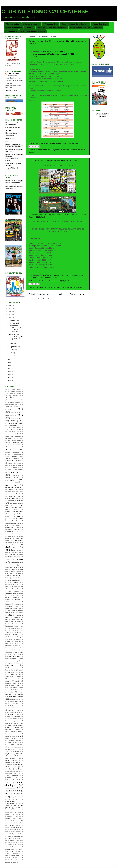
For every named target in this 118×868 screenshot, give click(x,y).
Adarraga (8, 438)
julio (11, 353)
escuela (18, 595)
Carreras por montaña (13, 147)
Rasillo (7, 738)
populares (8, 730)
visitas (19, 845)
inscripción (18, 643)
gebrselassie (17, 617)
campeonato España (14, 494)
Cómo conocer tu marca (80, 28)
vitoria (7, 847)
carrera (20, 500)
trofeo (19, 810)
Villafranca (11, 845)
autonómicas (17, 454)
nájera (7, 712)
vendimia (18, 825)
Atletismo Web (10, 136)
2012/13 (13, 413)
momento (10, 701)
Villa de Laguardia (18, 843)
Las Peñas (11, 672)
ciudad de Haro (18, 541)
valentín (15, 823)
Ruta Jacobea (10, 758)
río (11, 751)
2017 (10, 360)
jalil (16, 652)
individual (8, 641)
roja (17, 754)
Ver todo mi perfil (11, 90)
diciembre (13, 320)
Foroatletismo (10, 139)
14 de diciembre (17, 396)
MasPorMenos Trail (18, 690)
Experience (18, 602)
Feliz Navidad (19, 608)
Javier (22, 652)
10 (6, 389)
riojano (8, 753)
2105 (12, 430)
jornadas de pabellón (62, 150)
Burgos (15, 467)
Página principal (13, 24)
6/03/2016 (8, 432)
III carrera (15, 632)
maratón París (17, 683)
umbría (18, 814)
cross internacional (16, 571)
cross (20, 559)
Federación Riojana (12, 606)
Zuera (14, 862)
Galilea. (8, 617)
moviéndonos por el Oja (14, 708)
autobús (8, 454)
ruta (20, 756)
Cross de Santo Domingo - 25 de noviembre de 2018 (53, 161)
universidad (9, 817)
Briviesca (8, 467)
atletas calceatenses (13, 447)
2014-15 (13, 419)
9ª (13, 436)
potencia (18, 730)
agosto (12, 350)
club (8, 550)
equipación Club (11, 593)
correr (20, 552)
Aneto (9, 441)
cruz (19, 574)
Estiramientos (11, 31)
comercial (13, 552)
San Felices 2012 (18, 762)
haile (13, 619)
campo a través (10, 498)
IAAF (7, 141)
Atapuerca (18, 445)
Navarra (21, 712)
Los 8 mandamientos (58, 28)
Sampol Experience (12, 760)
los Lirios (17, 679)
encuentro (15, 587)
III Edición (18, 639)
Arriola (21, 443)
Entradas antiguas (78, 294)
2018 (10, 317)
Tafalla (7, 806)
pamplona (17, 721)
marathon (8, 681)
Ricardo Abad (9, 749)
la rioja (20, 665)
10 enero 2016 (14, 389)
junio (12, 356)
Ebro (22, 580)
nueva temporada (18, 717)
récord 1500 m (19, 740)
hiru (12, 622)
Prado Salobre (10, 732)
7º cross (16, 432)
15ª (6, 398)
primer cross (18, 734)
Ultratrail (8, 814)
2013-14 (12, 416)
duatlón (15, 580)
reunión (10, 747)
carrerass (8, 530)
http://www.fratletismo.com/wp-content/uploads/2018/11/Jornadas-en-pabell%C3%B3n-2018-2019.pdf (56, 54)
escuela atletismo (12, 598)
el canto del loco (13, 582)
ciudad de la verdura (14, 543)
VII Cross (16, 838)
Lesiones (98, 28)
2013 (10, 372)
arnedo (15, 443)
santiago (8, 783)
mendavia (12, 699)
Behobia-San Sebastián (14, 461)
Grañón (7, 619)
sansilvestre (9, 778)
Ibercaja (14, 630)
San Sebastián (13, 767)
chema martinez (19, 534)
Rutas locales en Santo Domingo (75, 24)
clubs (7, 552)
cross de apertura (54, 287)
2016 (10, 363)
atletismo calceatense (12, 452)
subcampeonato (10, 801)
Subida (19, 803)
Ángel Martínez (17, 441)
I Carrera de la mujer (14, 628)
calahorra (17, 469)
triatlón (18, 808)
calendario (16, 475)
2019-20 (19, 427)
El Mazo (16, 584)
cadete (9, 470)
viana (16, 834)
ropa (22, 754)
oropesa (15, 719)
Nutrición (41, 28)
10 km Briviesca (16, 391)
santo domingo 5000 (13, 788)
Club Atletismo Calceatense (13, 75)
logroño (11, 674)
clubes (19, 550)
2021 (10, 308)
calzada (10, 480)
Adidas (16, 438)
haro (18, 619)
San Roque (20, 765)
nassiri (14, 712)
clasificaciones (11, 547)
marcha (8, 685)
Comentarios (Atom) (45, 299)
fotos (10, 615)
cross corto (17, 567)
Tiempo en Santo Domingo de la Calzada (103, 115)
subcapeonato (10, 803)
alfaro (22, 438)
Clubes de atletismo (14, 28)
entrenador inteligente (12, 591)
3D (16, 430)
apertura (8, 443)
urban (15, 819)
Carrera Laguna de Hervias (14, 512)
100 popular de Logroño (13, 394)
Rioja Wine (18, 751)
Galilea (19, 615)
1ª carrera (8, 407)
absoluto (19, 436)
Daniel (21, 578)
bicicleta (13, 465)
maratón (8, 683)
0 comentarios (73, 143)
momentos (18, 701)
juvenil (7, 665)
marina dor (9, 688)
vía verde (8, 834)
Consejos (30, 28)
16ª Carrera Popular (17, 398)
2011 (10, 378)
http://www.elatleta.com (13, 144)
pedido (9, 725)
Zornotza (8, 862)
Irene (17, 646)
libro (17, 672)
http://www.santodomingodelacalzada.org (14, 124)
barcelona (15, 457)
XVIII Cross (9, 858)
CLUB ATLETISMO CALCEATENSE (45, 11)
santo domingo (14, 784)
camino (18, 483)
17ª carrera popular (13, 402)
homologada (9, 626)
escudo (10, 595)
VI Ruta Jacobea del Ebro (13, 832)
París (14, 723)
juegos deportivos (11, 659)
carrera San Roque (13, 525)
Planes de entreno (100, 24)
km (13, 665)
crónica (14, 555)
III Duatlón (10, 639)
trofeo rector (9, 812)
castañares (17, 530)
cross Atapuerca (10, 565)
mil (18, 699)
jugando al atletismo (14, 663)
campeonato (11, 485)
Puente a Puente (10, 736)
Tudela (19, 812)
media (11, 692)
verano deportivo (18, 827)
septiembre (14, 347)
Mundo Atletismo (11, 133)
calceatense (12, 472)
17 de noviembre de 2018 (45, 150)
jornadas (18, 654)
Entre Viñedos (16, 589)
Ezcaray (8, 604)
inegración (18, 641)
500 (20, 430)
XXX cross (18, 858)
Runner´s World (12, 756)
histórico (8, 624)
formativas (20, 613)
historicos (18, 624)
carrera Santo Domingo (13, 528)
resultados (20, 745)
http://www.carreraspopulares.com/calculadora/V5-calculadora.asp (14, 182)
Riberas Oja (18, 747)
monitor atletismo (12, 704)
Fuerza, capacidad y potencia (33, 31)
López (7, 679)
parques (21, 723)
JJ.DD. (10, 654)
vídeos (9, 836)
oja (9, 719)
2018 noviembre (42, 287)
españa (8, 602)
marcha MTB (17, 685)
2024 (10, 305)
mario (16, 688)
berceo (19, 463)
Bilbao (20, 465)
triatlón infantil (10, 810)
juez (22, 661)
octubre (13, 344)
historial (19, 622)
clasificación (10, 545)
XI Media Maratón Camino (13, 849)
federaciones (9, 608)
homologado (20, 626)
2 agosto (16, 407)
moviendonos (9, 706)
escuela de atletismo (13, 600)
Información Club (51, 24)
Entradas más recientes (40, 294)
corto (7, 555)
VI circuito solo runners (14, 830)
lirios (22, 672)
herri (7, 622)
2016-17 (10, 423)
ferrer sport (11, 611)
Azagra (7, 457)
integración (8, 646)
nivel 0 (19, 714)
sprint (18, 799)
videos (21, 834)
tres (15, 806)
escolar (21, 593)
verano (7, 827)
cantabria (21, 498)
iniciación (8, 643)
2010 (10, 381)
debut (9, 580)
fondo (14, 613)
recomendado (9, 740)
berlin (7, 465)
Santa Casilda (17, 780)
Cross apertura (16, 563)
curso (7, 576)
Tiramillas (9, 130)
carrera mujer (12, 514)
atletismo (10, 450)
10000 (8, 396)
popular (17, 727)
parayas (8, 723)
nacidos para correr (15, 710)
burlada (21, 467)
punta (19, 736)
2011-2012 (11, 410)
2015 (10, 366)
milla (22, 699)
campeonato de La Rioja (14, 487)
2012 (10, 375)
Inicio (60, 294)
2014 (10, 369)
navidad (10, 714)
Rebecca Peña (17, 738)
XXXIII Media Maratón (13, 860)
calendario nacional (12, 478)
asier (10, 445)
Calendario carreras (31, 24)
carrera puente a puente (13, 523)
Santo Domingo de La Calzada (72, 287)
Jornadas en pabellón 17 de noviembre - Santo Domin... (15, 329)
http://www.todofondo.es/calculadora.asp (14, 188)
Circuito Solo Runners (13, 127)
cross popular (10, 574)
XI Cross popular (17, 847)
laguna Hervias (15, 668)
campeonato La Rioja (13, 496)
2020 (10, 311)
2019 (10, 314)
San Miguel (11, 765)
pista (16, 725)
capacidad (11, 501)
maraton (18, 681)
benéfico (11, 463)
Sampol (19, 758)
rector (10, 743)
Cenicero (8, 532)
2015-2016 (13, 421)
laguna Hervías (10, 670)
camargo (8, 483)
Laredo (21, 670)
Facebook (18, 604)
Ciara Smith (12, 536)
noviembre (14, 323)
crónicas (8, 560)
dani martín (14, 578)
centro (15, 532)
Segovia (14, 797)
